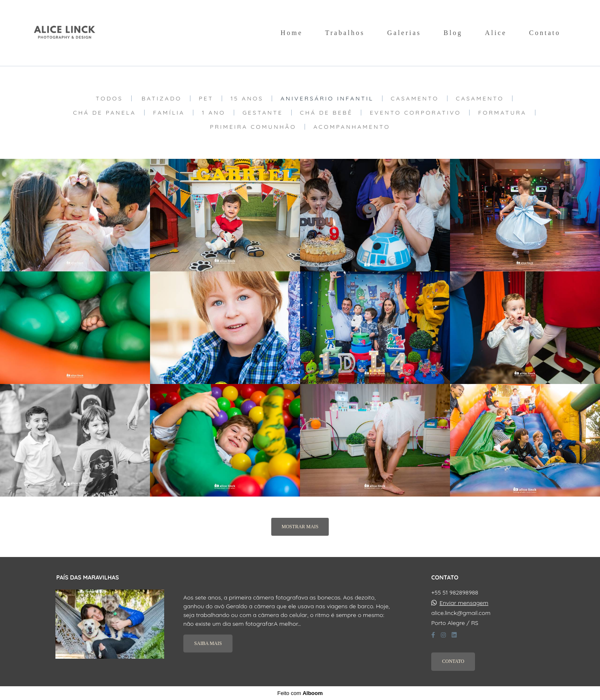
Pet (206, 98)
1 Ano (213, 113)
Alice (496, 33)
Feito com (300, 693)
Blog (453, 33)
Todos (109, 98)
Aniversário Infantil (327, 98)
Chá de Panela (104, 113)
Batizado (162, 98)
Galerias (404, 33)
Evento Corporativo (415, 113)
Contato (545, 33)
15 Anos (247, 98)
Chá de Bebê (326, 113)
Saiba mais (208, 644)
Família (169, 113)
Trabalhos (345, 33)
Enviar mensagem (464, 603)
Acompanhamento (352, 127)
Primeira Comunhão (253, 127)
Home (291, 33)
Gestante (263, 113)
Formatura (502, 113)
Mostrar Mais (300, 527)
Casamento (415, 98)
